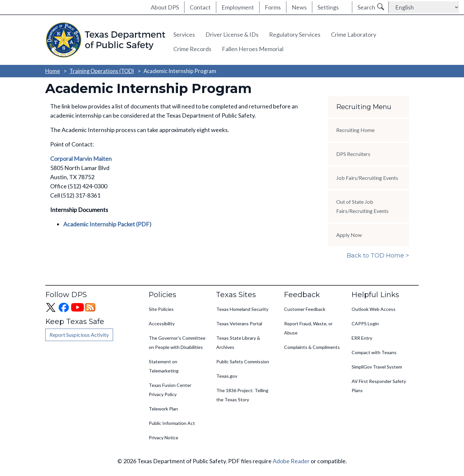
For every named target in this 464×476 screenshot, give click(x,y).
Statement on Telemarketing (164, 366)
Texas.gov (227, 376)
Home (53, 71)
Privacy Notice (164, 438)
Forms (273, 7)
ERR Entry (362, 338)
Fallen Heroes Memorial (253, 49)
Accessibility (162, 324)
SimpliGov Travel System (377, 367)
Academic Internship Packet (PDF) (107, 224)
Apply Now (349, 235)
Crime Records (192, 49)
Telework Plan (163, 409)
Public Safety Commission (243, 362)
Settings (328, 7)
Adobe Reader (291, 461)
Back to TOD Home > (378, 256)
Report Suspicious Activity (79, 335)
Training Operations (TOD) (102, 71)
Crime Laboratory (354, 34)
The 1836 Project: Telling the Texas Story (242, 395)
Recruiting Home (355, 130)
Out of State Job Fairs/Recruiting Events (362, 206)
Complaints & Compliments (312, 347)
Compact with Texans (374, 352)
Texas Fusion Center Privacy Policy (170, 390)
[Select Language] (424, 7)
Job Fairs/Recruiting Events (367, 178)
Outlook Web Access (374, 309)
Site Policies (161, 309)
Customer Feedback (305, 309)
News (299, 7)
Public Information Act (172, 423)
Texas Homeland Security (242, 309)
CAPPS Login (365, 324)
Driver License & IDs (232, 34)
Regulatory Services (295, 34)
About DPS (165, 7)
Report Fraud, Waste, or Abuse (308, 328)
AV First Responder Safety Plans (379, 386)
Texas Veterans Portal (239, 324)
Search (366, 7)
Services (184, 34)
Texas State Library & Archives (238, 343)
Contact (200, 7)
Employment (238, 7)
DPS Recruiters (353, 154)
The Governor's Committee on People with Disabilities (177, 343)
